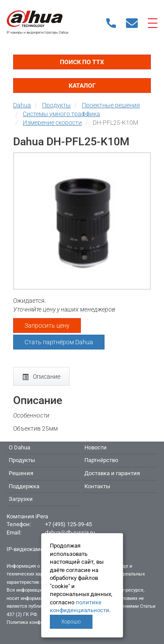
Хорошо (71, 622)
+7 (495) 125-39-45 (68, 524)
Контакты (97, 486)
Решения (21, 473)
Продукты (22, 460)
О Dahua (19, 447)
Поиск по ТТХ (82, 62)
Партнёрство (101, 460)
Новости (96, 447)
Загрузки (21, 499)
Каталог (82, 86)
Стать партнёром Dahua (59, 342)
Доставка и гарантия (112, 473)
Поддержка (24, 486)
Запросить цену (47, 325)
